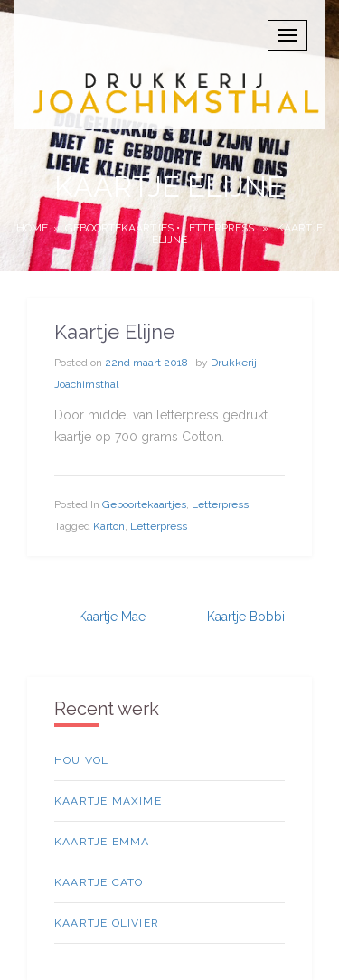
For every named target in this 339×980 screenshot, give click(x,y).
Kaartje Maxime (108, 801)
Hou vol (81, 760)
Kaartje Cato (99, 882)
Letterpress (218, 228)
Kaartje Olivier (107, 923)
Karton (109, 526)
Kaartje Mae (112, 617)
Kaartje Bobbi (246, 617)
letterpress (159, 526)
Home (32, 228)
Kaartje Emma (102, 842)
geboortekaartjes (119, 228)
